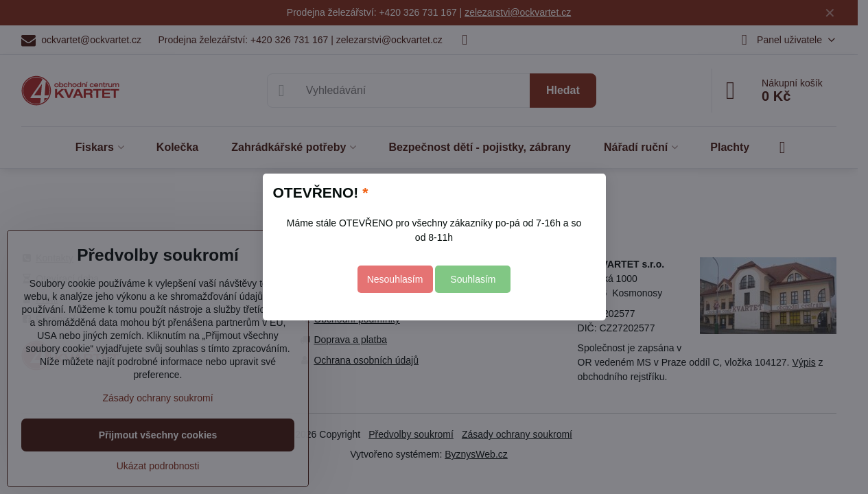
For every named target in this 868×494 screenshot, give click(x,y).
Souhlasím (473, 279)
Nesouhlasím (395, 279)
